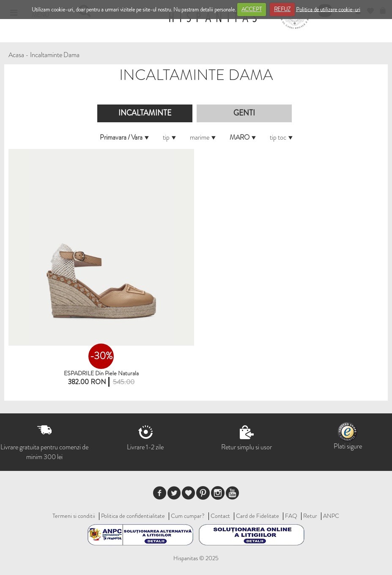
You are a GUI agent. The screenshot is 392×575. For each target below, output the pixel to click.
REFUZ (282, 9)
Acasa (16, 55)
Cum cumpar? (188, 516)
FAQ (291, 516)
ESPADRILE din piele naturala (101, 373)
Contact (220, 516)
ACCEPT (252, 9)
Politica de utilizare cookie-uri (328, 9)
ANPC (331, 516)
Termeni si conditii (74, 516)
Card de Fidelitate (258, 516)
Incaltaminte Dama (55, 55)
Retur (310, 516)
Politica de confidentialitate (133, 516)
